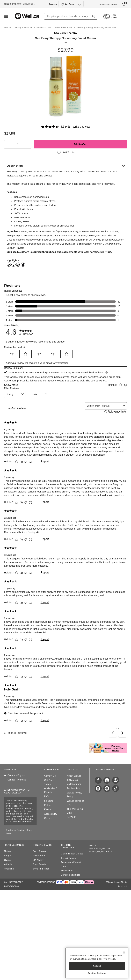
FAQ (46, 796)
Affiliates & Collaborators (74, 782)
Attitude (8, 864)
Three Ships (39, 856)
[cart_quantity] (18, 144)
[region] (97, 963)
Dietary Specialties (71, 875)
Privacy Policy (109, 959)
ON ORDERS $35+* (20, 4)
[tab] (65, 166)
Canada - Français (17, 780)
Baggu (8, 856)
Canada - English (16, 775)
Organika (9, 869)
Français (53, 4)
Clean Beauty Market (72, 854)
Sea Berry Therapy (66, 33)
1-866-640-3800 (11, 886)
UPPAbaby (38, 860)
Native (7, 851)
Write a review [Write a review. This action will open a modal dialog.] (81, 127)
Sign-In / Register (108, 4)
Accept (97, 966)
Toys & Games (68, 858)
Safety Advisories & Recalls (51, 788)
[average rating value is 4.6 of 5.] (53, 127)
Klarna (47, 809)
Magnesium (67, 871)
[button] (9, 144)
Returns (48, 805)
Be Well (72, 817)
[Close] (124, 952)
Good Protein (40, 851)
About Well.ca (74, 776)
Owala (7, 860)
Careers (48, 818)
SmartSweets (39, 864)
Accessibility (51, 814)
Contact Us (50, 776)
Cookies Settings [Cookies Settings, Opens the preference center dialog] (97, 973)
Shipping (49, 801)
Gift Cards (49, 780)
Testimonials (73, 788)
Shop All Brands (41, 869)
